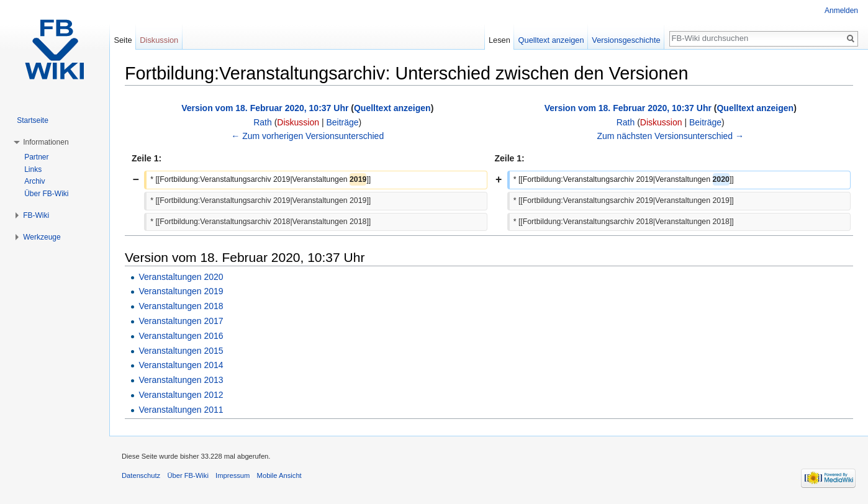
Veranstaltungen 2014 (181, 365)
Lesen (500, 40)
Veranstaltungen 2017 (181, 321)
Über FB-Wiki (46, 194)
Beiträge (342, 122)
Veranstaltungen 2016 (181, 336)
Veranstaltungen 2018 (181, 306)
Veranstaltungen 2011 (181, 410)
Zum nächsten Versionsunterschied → (670, 136)
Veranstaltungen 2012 (181, 395)
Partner (36, 157)
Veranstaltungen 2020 (181, 277)
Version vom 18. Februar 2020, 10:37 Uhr (265, 108)
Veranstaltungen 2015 (181, 351)
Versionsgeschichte (626, 40)
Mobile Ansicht (279, 475)
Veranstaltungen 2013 (181, 380)
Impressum (233, 475)
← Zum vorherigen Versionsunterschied (307, 136)
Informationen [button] (46, 142)
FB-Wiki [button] (36, 215)
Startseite (33, 120)
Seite (123, 40)
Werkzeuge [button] (42, 237)
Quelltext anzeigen (392, 108)
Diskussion (298, 122)
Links (33, 169)
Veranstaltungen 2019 (181, 291)
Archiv (34, 181)
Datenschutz (141, 475)
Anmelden (841, 11)
